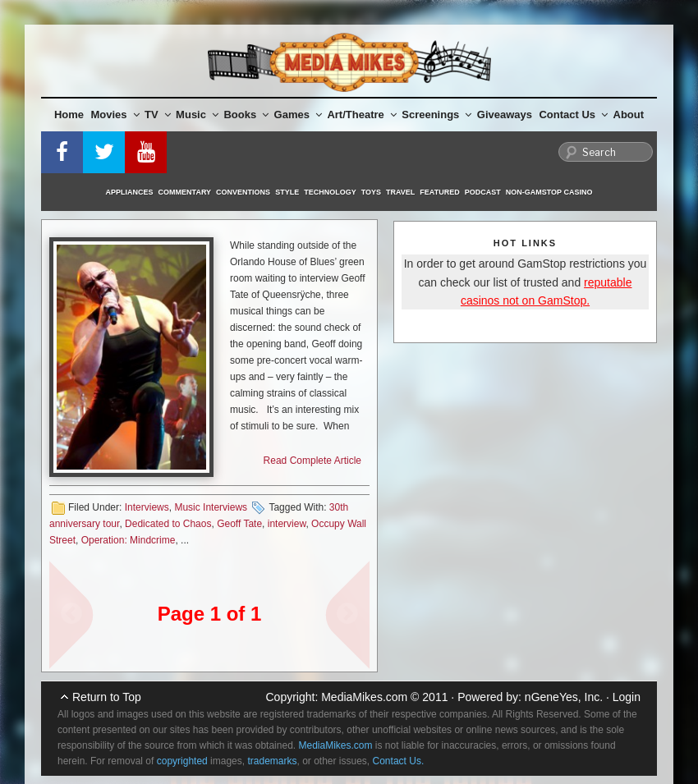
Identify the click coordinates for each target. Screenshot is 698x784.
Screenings (436, 115)
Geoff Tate (239, 524)
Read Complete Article (312, 461)
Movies (115, 115)
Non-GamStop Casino (549, 192)
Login (627, 697)
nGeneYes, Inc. (564, 697)
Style (287, 192)
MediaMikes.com (364, 697)
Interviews (147, 507)
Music (197, 115)
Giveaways (505, 115)
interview (287, 524)
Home (69, 115)
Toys (371, 192)
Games (298, 115)
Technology (330, 192)
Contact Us (573, 115)
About (629, 115)
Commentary (185, 192)
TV (158, 115)
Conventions (243, 192)
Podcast (483, 192)
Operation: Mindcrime (129, 540)
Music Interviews (211, 507)
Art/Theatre (361, 115)
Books (246, 115)
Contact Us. (399, 761)
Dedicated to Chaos (168, 524)
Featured (439, 192)
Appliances (130, 192)
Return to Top (107, 697)
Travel (400, 192)
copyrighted (182, 761)
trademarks (272, 761)
